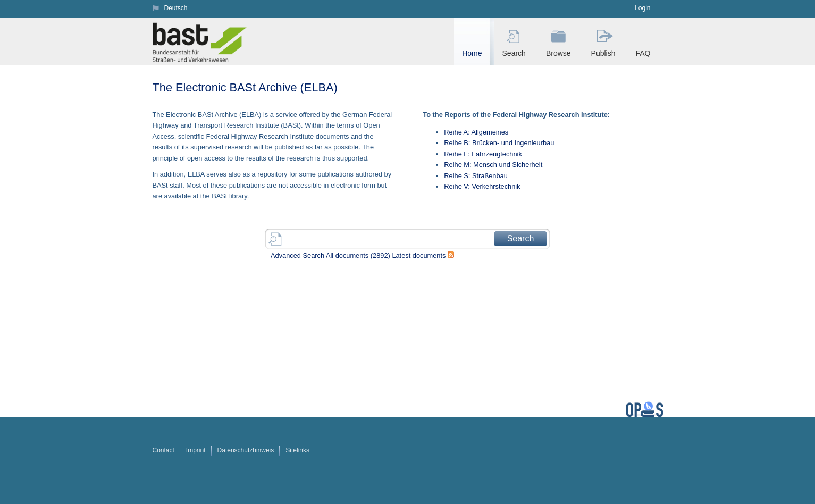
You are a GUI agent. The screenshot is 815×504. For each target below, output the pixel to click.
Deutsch (176, 8)
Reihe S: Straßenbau (476, 176)
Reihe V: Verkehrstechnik (482, 186)
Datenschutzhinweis (246, 450)
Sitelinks (297, 450)
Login (642, 8)
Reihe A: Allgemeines (476, 132)
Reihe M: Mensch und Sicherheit (493, 165)
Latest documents (419, 255)
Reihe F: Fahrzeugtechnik (483, 154)
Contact (163, 450)
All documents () (358, 255)
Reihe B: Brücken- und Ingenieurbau (499, 143)
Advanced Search (297, 255)
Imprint (196, 450)
